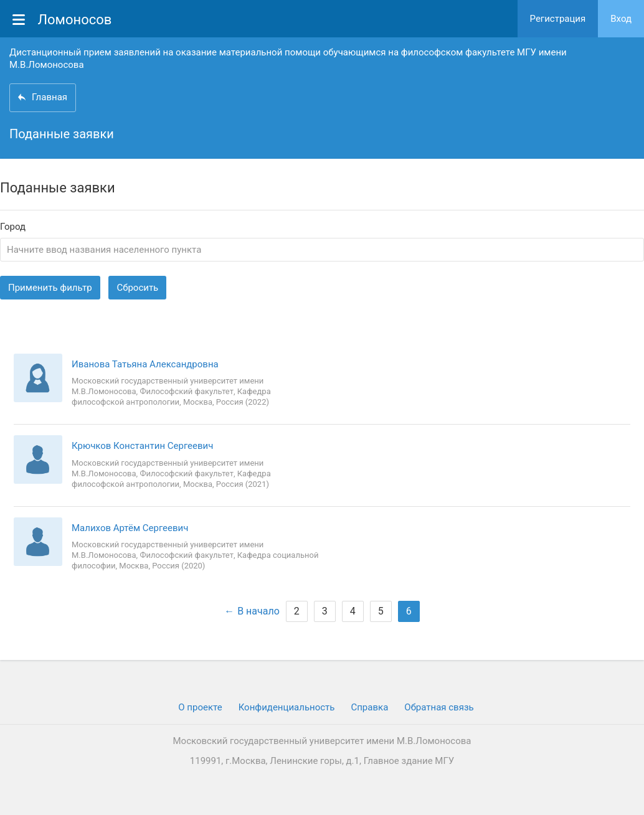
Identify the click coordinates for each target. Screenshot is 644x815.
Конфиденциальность (287, 707)
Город (13, 227)
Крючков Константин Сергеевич (142, 446)
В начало (258, 611)
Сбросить (137, 288)
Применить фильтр (50, 288)
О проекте (200, 707)
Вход (621, 19)
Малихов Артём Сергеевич (130, 528)
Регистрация (558, 19)
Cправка (369, 707)
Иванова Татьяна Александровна (145, 364)
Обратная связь (439, 707)
